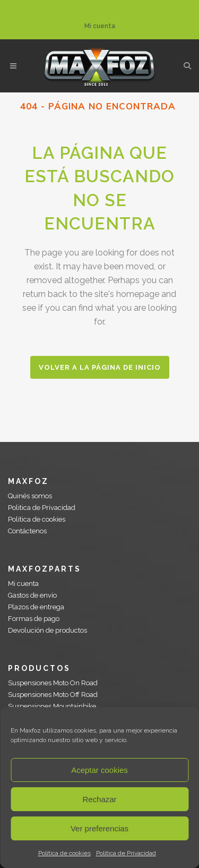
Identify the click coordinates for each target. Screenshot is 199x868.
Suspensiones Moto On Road (53, 683)
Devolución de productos (47, 630)
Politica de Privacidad (126, 853)
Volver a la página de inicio (100, 367)
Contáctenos (27, 531)
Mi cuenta (100, 26)
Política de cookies (64, 853)
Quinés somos (30, 496)
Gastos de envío (32, 595)
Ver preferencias (99, 828)
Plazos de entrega (36, 607)
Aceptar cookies (99, 770)
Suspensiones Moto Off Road (53, 695)
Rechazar (99, 799)
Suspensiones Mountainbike (52, 706)
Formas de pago (34, 619)
